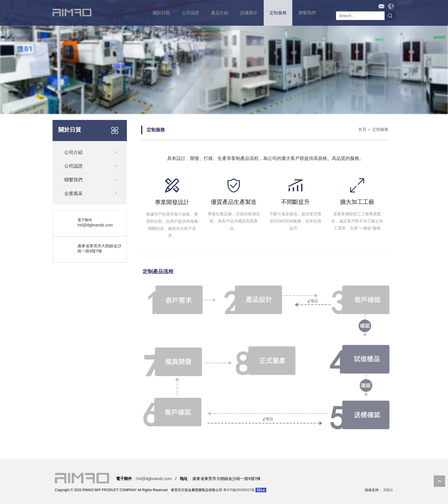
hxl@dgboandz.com (95, 225)
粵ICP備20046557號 (239, 490)
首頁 (362, 129)
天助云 (388, 490)
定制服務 (380, 129)
